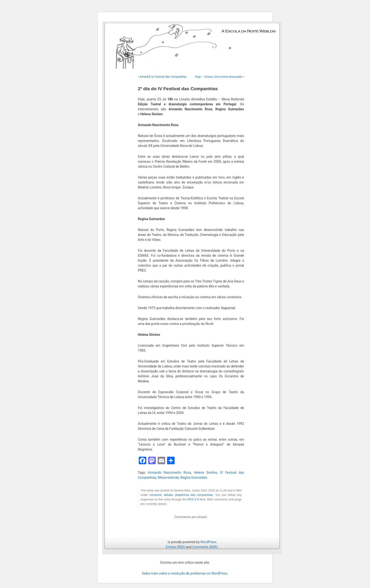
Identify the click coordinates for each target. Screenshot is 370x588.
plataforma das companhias (194, 495)
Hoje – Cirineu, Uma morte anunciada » (219, 77)
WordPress (208, 542)
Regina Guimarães (194, 477)
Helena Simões (205, 473)
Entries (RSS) (175, 547)
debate (168, 495)
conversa (155, 495)
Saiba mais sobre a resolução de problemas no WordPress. (185, 573)
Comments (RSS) (205, 547)
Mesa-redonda (168, 477)
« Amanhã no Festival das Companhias (162, 77)
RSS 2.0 (193, 499)
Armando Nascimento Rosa (169, 473)
